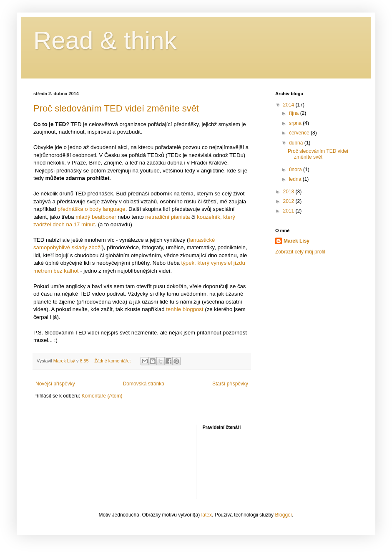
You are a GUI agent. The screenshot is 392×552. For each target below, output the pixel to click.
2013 (289, 192)
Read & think (105, 40)
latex (207, 515)
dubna (297, 143)
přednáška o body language (92, 209)
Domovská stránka (144, 384)
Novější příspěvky (55, 384)
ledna (296, 179)
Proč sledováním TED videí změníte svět (116, 108)
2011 (289, 211)
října (295, 113)
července (300, 133)
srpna (296, 123)
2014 (289, 105)
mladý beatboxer (96, 217)
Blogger (283, 515)
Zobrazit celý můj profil (300, 252)
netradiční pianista (167, 217)
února (296, 170)
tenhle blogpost (185, 309)
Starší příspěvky (230, 384)
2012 (289, 201)
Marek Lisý (297, 241)
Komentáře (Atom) (102, 396)
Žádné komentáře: (113, 361)
